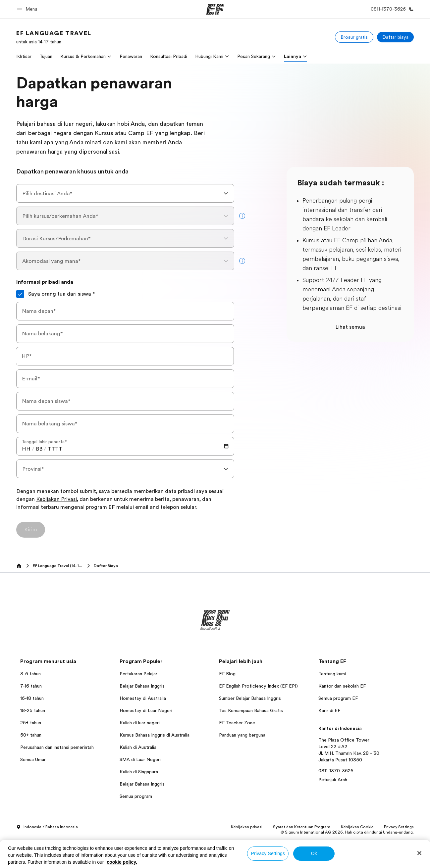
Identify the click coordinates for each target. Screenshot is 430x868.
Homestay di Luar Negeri (146, 710)
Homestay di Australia (143, 698)
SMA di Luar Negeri (140, 759)
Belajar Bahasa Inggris (142, 686)
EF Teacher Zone (237, 723)
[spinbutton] (26, 449)
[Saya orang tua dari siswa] (20, 294)
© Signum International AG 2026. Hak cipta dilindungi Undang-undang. (347, 832)
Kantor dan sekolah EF (342, 686)
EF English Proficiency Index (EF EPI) (258, 686)
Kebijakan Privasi (56, 500)
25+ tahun (31, 723)
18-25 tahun (33, 710)
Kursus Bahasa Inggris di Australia (155, 735)
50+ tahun (31, 735)
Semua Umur (33, 759)
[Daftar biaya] (395, 37)
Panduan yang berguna (242, 735)
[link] (54, 37)
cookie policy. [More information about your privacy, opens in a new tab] (122, 862)
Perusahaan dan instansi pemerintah (57, 747)
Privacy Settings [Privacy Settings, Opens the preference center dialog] (268, 853)
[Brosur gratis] (354, 37)
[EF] (215, 9)
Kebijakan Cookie (357, 827)
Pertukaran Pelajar (138, 674)
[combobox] (125, 193)
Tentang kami (332, 674)
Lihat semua (350, 327)
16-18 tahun (32, 698)
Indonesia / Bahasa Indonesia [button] (47, 827)
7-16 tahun (31, 686)
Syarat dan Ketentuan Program (302, 827)
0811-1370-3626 (336, 771)
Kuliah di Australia (138, 747)
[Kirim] (31, 530)
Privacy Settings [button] (399, 827)
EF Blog (227, 674)
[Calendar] (226, 446)
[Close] (419, 853)
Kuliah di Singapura (139, 772)
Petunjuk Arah (333, 780)
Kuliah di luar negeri (140, 723)
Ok (314, 853)
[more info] (242, 216)
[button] (28, 9)
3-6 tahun (30, 674)
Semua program (136, 796)
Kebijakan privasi (247, 827)
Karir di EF (329, 710)
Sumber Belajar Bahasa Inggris (250, 698)
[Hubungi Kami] (391, 9)
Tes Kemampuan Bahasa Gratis (251, 710)
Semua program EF (338, 698)
